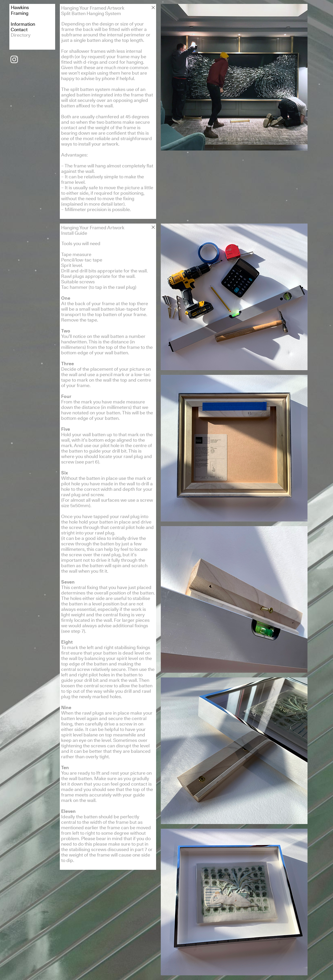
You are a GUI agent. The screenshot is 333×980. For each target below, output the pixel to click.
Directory (21, 35)
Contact (19, 30)
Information (23, 24)
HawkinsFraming (20, 10)
